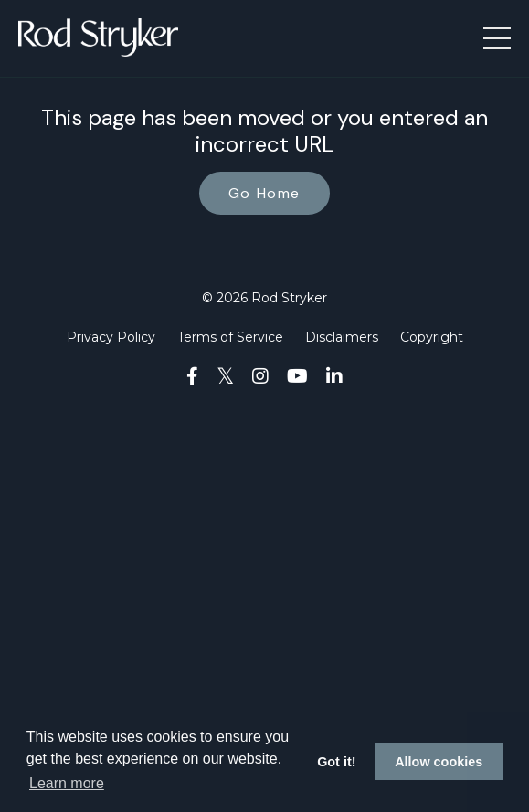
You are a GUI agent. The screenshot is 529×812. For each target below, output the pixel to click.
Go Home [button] (264, 193)
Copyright (432, 337)
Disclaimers (342, 337)
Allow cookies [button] (439, 762)
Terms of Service (230, 337)
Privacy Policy (111, 337)
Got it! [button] (336, 762)
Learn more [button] (67, 783)
